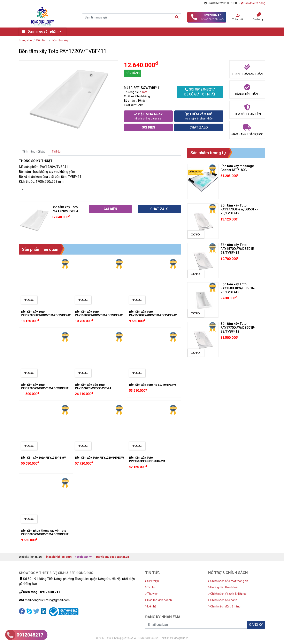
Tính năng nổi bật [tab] (34, 152)
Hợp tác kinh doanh (159, 600)
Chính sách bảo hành (223, 600)
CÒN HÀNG (133, 73)
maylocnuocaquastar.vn (113, 557)
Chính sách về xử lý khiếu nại (227, 594)
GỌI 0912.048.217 (200, 92)
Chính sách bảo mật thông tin (228, 581)
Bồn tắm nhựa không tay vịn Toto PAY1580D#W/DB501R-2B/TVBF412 (45, 532)
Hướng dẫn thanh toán (224, 587)
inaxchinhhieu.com (59, 557)
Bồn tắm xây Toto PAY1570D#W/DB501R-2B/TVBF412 (99, 313)
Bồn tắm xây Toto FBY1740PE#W (43, 458)
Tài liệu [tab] (56, 152)
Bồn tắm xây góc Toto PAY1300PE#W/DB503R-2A (93, 386)
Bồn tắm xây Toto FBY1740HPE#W (152, 385)
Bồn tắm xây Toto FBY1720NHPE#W (99, 458)
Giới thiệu (152, 581)
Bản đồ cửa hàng (253, 3)
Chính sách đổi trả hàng (224, 606)
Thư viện (152, 594)
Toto (144, 92)
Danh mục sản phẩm (43, 32)
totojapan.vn (84, 557)
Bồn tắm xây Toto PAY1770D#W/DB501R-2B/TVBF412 (45, 386)
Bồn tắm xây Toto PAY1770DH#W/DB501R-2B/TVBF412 (46, 313)
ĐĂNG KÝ (256, 625)
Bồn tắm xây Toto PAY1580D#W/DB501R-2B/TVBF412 (153, 313)
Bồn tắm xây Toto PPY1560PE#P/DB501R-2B (147, 459)
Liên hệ (151, 606)
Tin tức (151, 587)
